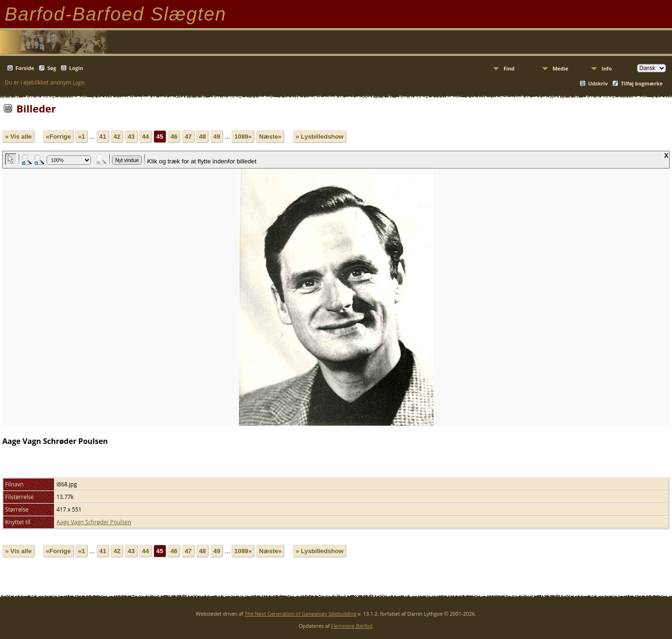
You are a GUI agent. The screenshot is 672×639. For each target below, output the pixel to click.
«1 (81, 137)
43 (131, 137)
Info (607, 68)
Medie (560, 68)
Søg (52, 68)
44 (145, 137)
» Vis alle (18, 137)
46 (174, 137)
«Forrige (58, 137)
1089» (243, 137)
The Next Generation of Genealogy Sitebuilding (301, 614)
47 (188, 137)
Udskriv (598, 83)
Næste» (270, 137)
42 (117, 137)
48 (202, 137)
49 (217, 137)
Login (76, 68)
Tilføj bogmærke (642, 83)
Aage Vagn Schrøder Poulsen (94, 522)
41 (103, 137)
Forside (25, 68)
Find (509, 68)
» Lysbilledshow (320, 137)
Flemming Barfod (351, 626)
